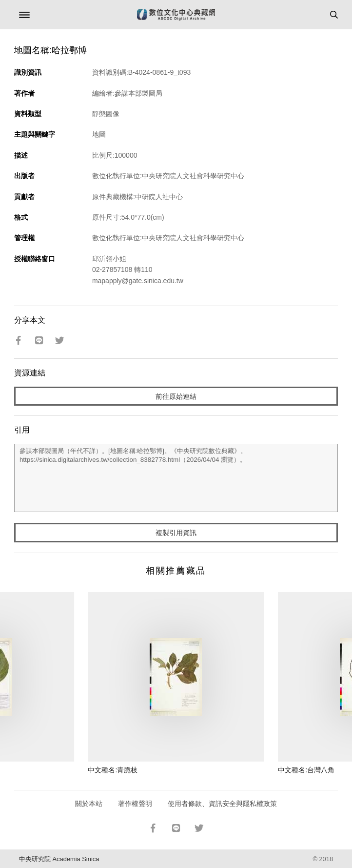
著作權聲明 (135, 804)
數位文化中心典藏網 (176, 15)
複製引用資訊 (176, 533)
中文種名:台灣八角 (306, 770)
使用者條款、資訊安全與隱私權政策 (222, 804)
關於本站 (89, 804)
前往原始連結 (176, 396)
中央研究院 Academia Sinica (59, 859)
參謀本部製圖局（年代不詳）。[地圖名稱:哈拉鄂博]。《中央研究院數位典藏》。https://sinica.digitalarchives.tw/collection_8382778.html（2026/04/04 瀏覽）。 (176, 478)
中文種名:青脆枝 (113, 770)
